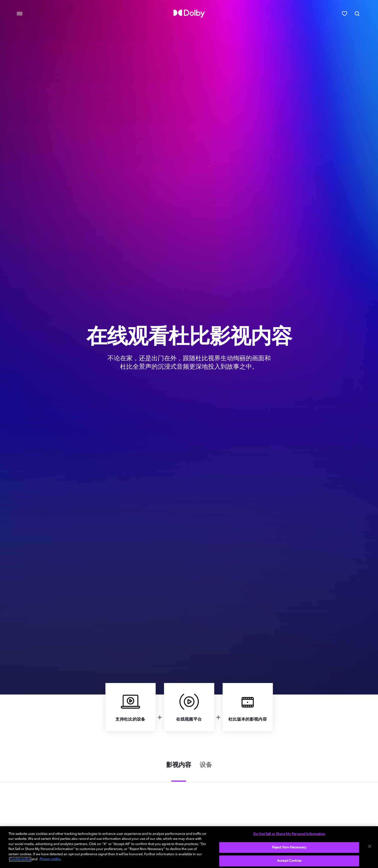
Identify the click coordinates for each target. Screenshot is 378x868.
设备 (206, 765)
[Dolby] (189, 14)
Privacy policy (50, 859)
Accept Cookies (289, 861)
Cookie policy (20, 859)
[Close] (370, 846)
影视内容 (179, 765)
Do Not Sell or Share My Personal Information (289, 834)
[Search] (357, 14)
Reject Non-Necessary (289, 847)
